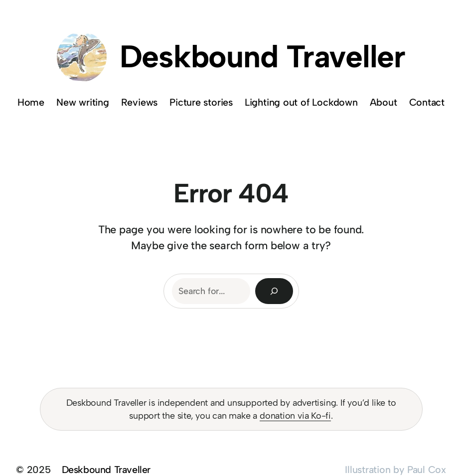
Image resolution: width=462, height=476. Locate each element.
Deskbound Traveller (262, 57)
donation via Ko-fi (295, 415)
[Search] (274, 291)
